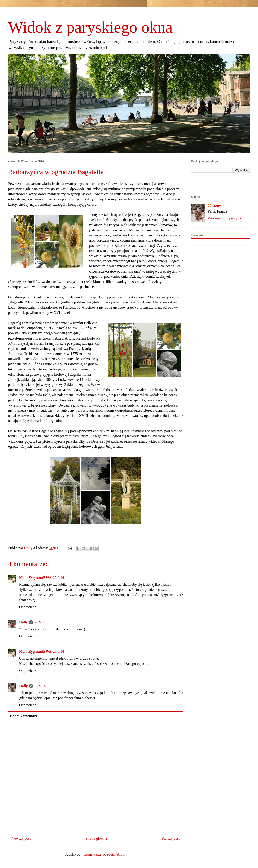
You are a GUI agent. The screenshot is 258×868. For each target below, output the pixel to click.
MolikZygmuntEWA (35, 578)
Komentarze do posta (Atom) (105, 854)
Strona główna (96, 838)
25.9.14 (58, 578)
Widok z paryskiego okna (90, 27)
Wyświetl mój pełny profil (227, 218)
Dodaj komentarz (24, 716)
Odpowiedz (28, 607)
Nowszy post (21, 838)
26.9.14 (40, 622)
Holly (23, 622)
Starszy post (171, 838)
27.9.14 (58, 651)
